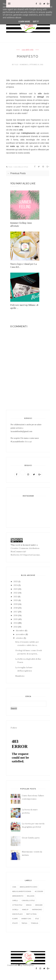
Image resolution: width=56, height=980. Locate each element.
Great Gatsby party (31, 838)
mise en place (17, 914)
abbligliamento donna (22, 891)
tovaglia (34, 923)
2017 (16, 612)
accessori (39, 891)
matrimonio (37, 909)
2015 (16, 619)
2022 (16, 593)
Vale (16, 65)
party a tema (31, 914)
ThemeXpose (28, 965)
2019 (16, 604)
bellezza (31, 896)
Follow (14, 728)
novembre (21, 634)
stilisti (15, 923)
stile (37, 919)
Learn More (24, 22)
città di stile (17, 905)
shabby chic (26, 919)
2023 (16, 589)
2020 (16, 600)
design (29, 905)
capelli (15, 900)
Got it (36, 22)
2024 (16, 585)
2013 (16, 627)
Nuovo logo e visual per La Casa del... (23, 265)
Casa (14, 887)
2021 (16, 597)
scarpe (15, 919)
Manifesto (20, 676)
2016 (16, 615)
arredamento (18, 896)
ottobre (20, 638)
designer (39, 905)
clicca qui (28, 442)
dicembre (20, 630)
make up (25, 909)
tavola (24, 923)
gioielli (15, 909)
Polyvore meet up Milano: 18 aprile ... (24, 306)
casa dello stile (28, 50)
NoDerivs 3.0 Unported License (25, 555)
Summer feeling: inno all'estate (21, 224)
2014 (16, 623)
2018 (16, 608)
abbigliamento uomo (28, 887)
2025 (16, 581)
